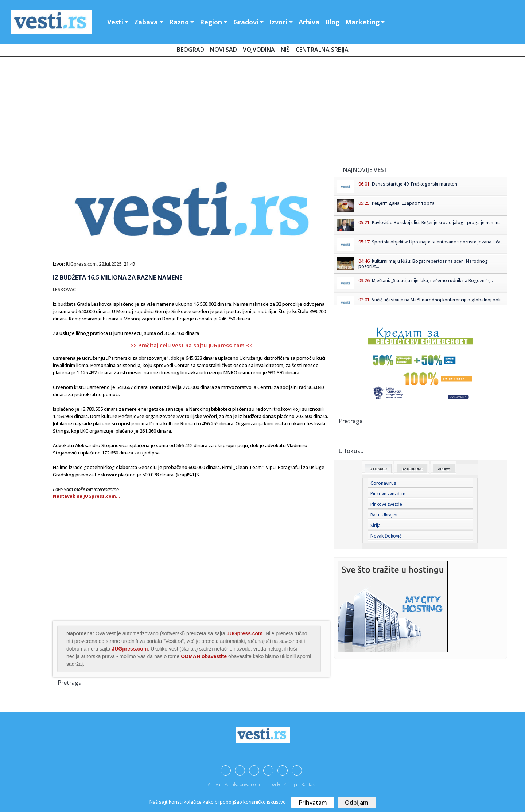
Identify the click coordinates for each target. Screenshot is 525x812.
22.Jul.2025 (110, 264)
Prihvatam (313, 803)
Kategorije (412, 469)
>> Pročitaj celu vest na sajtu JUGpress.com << (191, 345)
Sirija (376, 525)
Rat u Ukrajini (384, 515)
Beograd (190, 50)
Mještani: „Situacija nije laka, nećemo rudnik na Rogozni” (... (432, 280)
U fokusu (378, 469)
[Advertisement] (262, 111)
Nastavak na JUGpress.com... (87, 496)
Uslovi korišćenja (281, 784)
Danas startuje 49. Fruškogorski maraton (415, 184)
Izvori (278, 22)
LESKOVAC (64, 289)
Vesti (115, 22)
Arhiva (309, 22)
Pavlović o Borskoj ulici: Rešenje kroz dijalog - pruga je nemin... (437, 222)
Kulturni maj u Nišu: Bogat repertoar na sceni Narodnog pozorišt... (423, 264)
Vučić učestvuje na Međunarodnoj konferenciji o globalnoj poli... (438, 300)
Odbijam (357, 803)
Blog (332, 22)
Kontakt (309, 784)
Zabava (146, 22)
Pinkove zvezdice (388, 494)
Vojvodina (259, 50)
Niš (285, 50)
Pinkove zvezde (386, 504)
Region (211, 22)
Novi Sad (223, 50)
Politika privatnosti (242, 784)
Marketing (362, 22)
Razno (179, 22)
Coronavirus (383, 483)
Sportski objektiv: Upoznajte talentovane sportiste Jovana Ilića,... (438, 242)
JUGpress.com (81, 264)
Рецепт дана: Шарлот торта (403, 203)
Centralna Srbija (322, 50)
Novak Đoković (386, 536)
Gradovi (246, 22)
